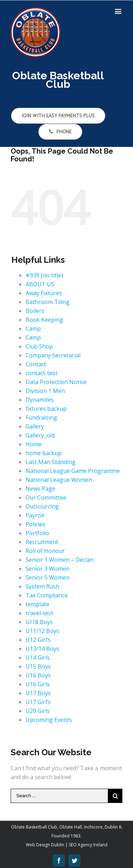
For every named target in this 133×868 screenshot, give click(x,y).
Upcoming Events (49, 720)
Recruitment (42, 542)
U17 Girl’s (38, 702)
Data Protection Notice (56, 382)
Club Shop (39, 346)
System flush (42, 586)
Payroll (35, 515)
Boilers (35, 311)
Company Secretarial (53, 355)
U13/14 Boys (42, 649)
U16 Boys (38, 675)
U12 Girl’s (38, 640)
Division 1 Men (45, 391)
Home (34, 444)
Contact (36, 364)
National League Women (59, 480)
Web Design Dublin (45, 845)
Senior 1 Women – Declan (60, 560)
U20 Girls (38, 711)
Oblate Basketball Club (34, 827)
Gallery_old (40, 435)
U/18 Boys (39, 622)
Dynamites (40, 400)
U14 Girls (38, 657)
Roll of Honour (45, 551)
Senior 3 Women (48, 569)
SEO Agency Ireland (88, 845)
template (37, 604)
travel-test (39, 613)
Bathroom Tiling (48, 302)
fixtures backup (46, 409)
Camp (33, 329)
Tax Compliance (47, 595)
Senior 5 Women (48, 577)
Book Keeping (44, 320)
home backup (44, 453)
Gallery (35, 426)
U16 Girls (38, 684)
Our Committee (46, 497)
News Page (40, 489)
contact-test (41, 373)
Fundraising (41, 417)
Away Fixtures (44, 293)
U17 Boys (38, 693)
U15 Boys (38, 666)
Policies (35, 524)
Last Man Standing (51, 462)
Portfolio (37, 533)
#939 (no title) (44, 275)
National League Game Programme (73, 471)
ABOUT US (40, 284)
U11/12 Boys (42, 631)
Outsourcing (42, 506)
